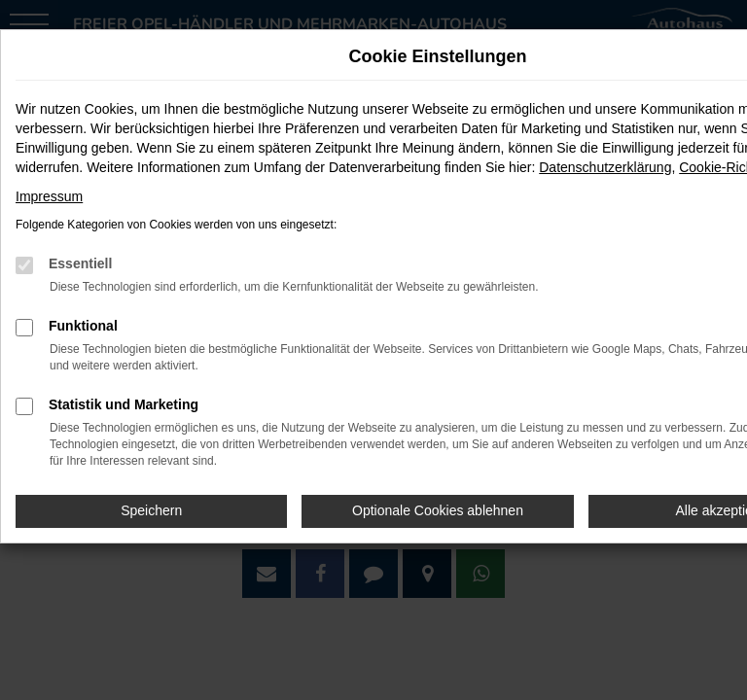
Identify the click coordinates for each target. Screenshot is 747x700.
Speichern (151, 510)
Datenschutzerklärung (605, 167)
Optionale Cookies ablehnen (438, 510)
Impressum (49, 196)
